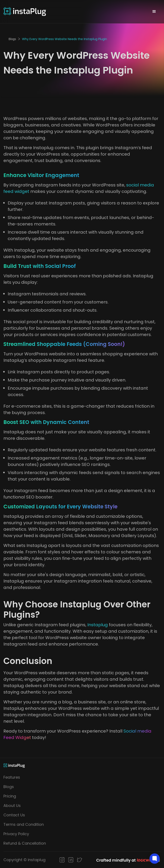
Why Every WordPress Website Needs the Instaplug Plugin (64, 39)
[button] (154, 12)
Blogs (12, 39)
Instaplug (98, 625)
